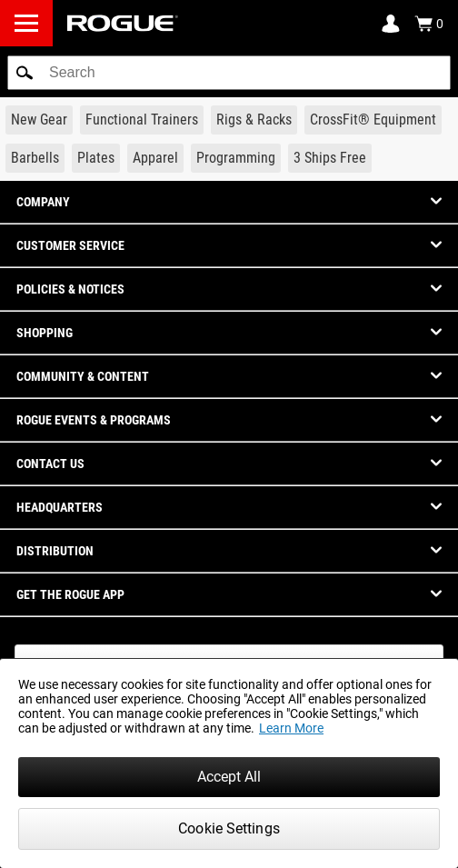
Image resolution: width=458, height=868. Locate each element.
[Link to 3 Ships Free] (330, 158)
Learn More (291, 728)
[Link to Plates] (96, 158)
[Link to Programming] (236, 158)
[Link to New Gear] (39, 120)
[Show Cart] (429, 24)
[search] (229, 73)
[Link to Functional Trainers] (142, 120)
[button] (25, 73)
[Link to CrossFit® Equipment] (373, 120)
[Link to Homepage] (123, 23)
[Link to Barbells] (35, 158)
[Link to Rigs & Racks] (254, 120)
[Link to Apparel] (155, 158)
